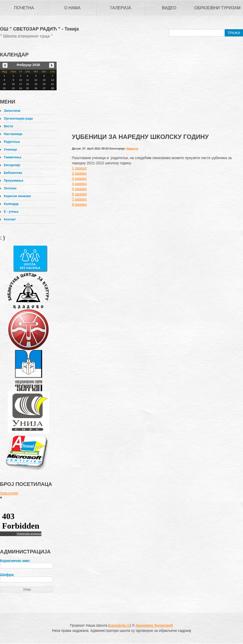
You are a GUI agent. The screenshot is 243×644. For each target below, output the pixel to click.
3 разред (79, 179)
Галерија (121, 8)
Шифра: (7, 575)
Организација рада (18, 119)
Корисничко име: (15, 561)
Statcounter (9, 493)
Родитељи (12, 142)
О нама (72, 8)
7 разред (79, 199)
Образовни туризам (218, 8)
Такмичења (13, 157)
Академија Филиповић (154, 625)
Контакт (10, 219)
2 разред (79, 173)
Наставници (13, 134)
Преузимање (14, 181)
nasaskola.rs (120, 625)
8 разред (79, 204)
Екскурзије (12, 165)
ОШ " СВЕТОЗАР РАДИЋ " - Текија (39, 29)
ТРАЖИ (234, 33)
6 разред (79, 194)
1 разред (79, 168)
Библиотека (13, 173)
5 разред (79, 189)
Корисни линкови (17, 196)
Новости (132, 149)
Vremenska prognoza (29, 534)
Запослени (12, 111)
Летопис (10, 188)
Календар (11, 204)
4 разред (79, 184)
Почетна (24, 8)
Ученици (10, 150)
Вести (8, 126)
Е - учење (11, 212)
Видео (169, 8)
